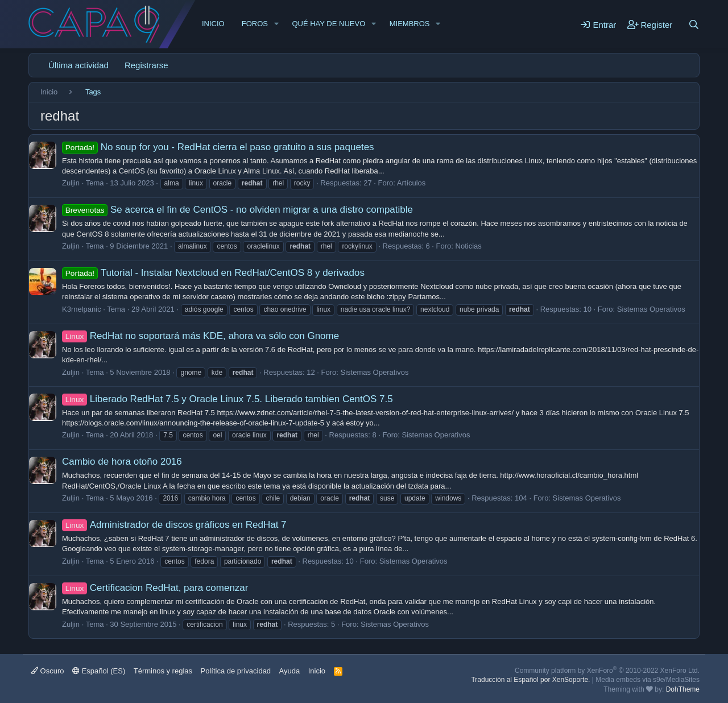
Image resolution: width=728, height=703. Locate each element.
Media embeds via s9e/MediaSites (648, 680)
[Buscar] (694, 24)
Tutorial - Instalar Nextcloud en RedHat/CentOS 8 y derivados (213, 273)
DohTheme (683, 689)
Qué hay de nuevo (328, 24)
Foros (255, 24)
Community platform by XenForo (607, 671)
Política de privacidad (236, 671)
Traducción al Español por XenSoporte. (530, 680)
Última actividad (78, 65)
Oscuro (47, 671)
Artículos (411, 183)
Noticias (469, 246)
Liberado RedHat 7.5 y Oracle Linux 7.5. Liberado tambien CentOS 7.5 (227, 399)
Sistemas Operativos (651, 309)
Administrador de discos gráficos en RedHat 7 (174, 525)
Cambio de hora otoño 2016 (122, 462)
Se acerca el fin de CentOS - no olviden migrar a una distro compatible (237, 210)
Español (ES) (99, 671)
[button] (276, 24)
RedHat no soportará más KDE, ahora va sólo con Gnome (200, 336)
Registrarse (146, 65)
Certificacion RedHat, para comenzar (155, 588)
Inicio (213, 24)
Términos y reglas (163, 671)
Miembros (410, 24)
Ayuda (290, 671)
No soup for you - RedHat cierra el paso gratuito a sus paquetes (218, 147)
